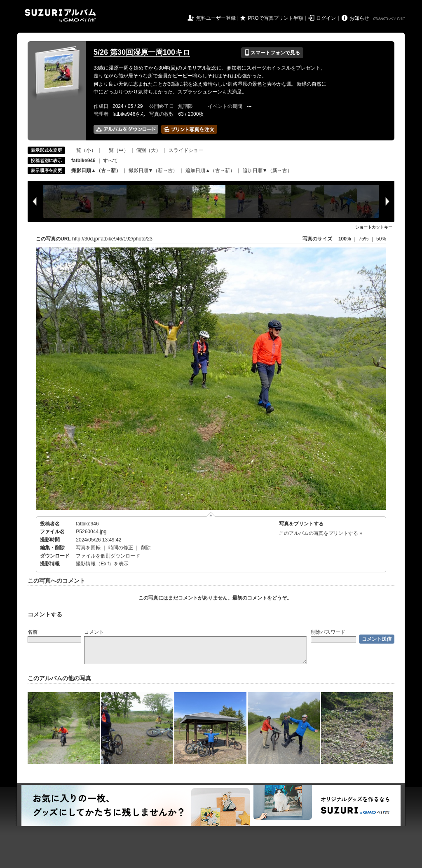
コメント (94, 632)
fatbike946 (87, 524)
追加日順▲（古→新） (210, 170)
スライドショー (186, 150)
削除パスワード (328, 632)
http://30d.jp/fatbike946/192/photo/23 (112, 239)
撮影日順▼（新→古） (153, 170)
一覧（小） (84, 150)
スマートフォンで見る (272, 53)
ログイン (326, 18)
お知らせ (359, 18)
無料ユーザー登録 (216, 18)
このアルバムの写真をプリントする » (321, 533)
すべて (110, 161)
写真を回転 (88, 548)
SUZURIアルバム (60, 15)
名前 (33, 632)
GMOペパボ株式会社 (389, 19)
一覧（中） (116, 150)
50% (381, 239)
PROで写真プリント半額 (276, 18)
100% (345, 239)
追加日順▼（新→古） (267, 170)
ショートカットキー (374, 227)
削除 (146, 548)
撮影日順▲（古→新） (96, 170)
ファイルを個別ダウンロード (108, 556)
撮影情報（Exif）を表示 (102, 564)
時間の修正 (121, 548)
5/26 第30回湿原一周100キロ (142, 52)
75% (364, 239)
